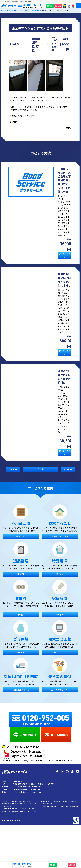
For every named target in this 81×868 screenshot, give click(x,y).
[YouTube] (77, 808)
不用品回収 (14, 48)
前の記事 (13, 477)
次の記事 (68, 477)
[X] (62, 808)
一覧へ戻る (40, 477)
